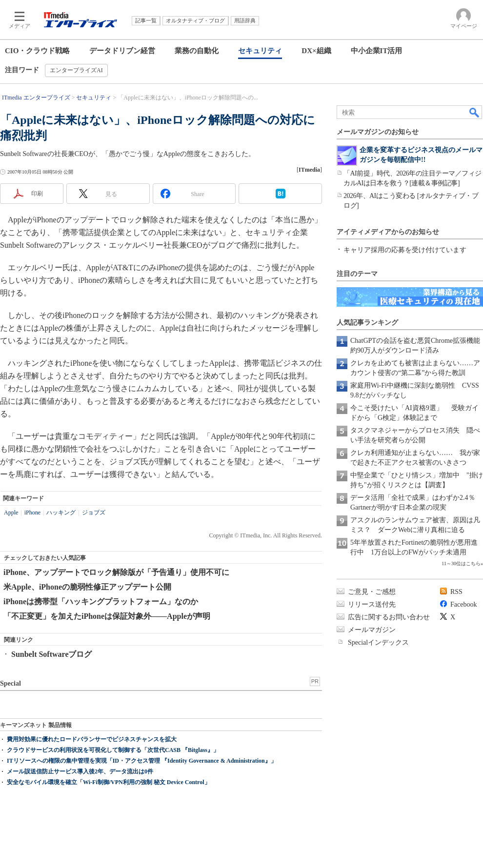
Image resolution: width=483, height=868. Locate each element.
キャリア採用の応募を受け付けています (405, 250)
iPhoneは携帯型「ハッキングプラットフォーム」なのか (101, 602)
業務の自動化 (197, 51)
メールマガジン (372, 630)
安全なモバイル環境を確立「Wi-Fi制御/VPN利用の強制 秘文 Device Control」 (109, 782)
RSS (456, 592)
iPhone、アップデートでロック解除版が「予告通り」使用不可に (116, 572)
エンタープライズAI (76, 70)
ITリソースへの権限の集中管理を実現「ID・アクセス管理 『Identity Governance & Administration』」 (142, 761)
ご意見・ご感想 (372, 592)
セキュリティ (260, 51)
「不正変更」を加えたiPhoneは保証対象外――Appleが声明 (107, 616)
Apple (11, 513)
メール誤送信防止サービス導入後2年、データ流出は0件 (80, 771)
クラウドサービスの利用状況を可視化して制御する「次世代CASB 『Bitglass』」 (113, 750)
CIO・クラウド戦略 (37, 51)
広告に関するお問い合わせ (389, 617)
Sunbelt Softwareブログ (52, 654)
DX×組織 (316, 51)
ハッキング (61, 513)
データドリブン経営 (122, 51)
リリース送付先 (372, 604)
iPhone (32, 513)
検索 (475, 112)
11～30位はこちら (461, 563)
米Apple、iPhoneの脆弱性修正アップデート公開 (87, 587)
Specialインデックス (378, 642)
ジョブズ (94, 513)
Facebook (463, 604)
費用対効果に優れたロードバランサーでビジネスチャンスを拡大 (92, 739)
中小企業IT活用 (377, 51)
